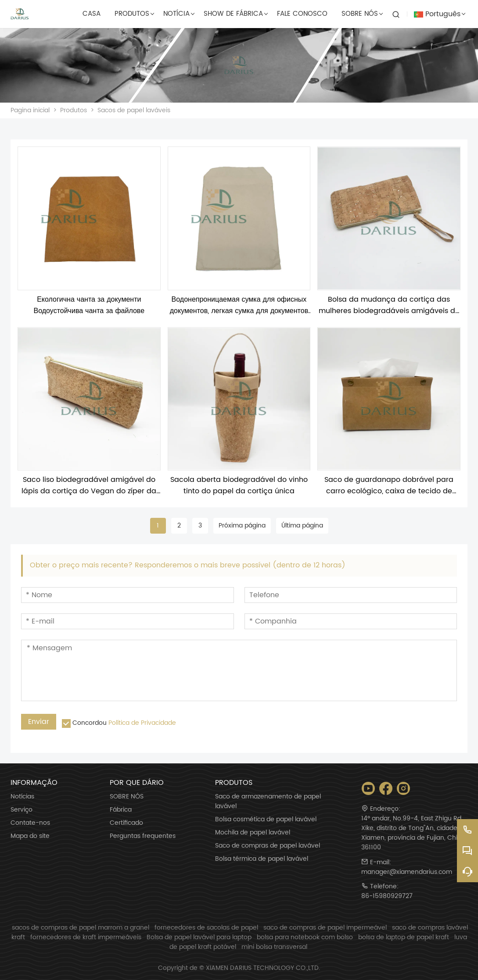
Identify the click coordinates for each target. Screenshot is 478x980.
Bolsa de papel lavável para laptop (199, 937)
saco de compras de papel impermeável (325, 928)
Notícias (22, 797)
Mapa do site (30, 836)
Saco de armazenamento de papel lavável (268, 802)
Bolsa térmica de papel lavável (262, 859)
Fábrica (121, 810)
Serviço (22, 810)
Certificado (126, 823)
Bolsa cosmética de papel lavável (266, 820)
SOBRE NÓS (127, 797)
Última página (302, 526)
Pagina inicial (30, 110)
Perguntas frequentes (143, 836)
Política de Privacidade (142, 723)
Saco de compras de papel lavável (268, 846)
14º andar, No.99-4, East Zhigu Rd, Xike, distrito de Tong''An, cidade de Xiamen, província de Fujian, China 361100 (414, 833)
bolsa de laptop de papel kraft (404, 937)
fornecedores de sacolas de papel (206, 928)
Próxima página (242, 526)
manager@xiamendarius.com (407, 872)
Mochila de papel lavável (253, 833)
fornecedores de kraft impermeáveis (86, 937)
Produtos (74, 110)
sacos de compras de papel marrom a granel (81, 928)
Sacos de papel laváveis (134, 110)
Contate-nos (30, 823)
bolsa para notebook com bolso (305, 937)
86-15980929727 (387, 896)
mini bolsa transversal (274, 947)
